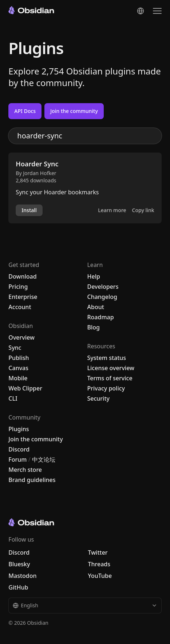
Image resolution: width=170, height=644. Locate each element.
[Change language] (141, 11)
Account (20, 307)
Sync (15, 348)
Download (22, 276)
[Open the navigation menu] (157, 11)
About (95, 307)
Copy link (143, 210)
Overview (21, 337)
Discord (19, 449)
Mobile (18, 378)
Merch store (25, 470)
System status (106, 358)
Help (93, 276)
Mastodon (22, 576)
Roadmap (100, 317)
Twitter (98, 552)
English (85, 605)
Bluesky (19, 564)
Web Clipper (25, 388)
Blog (93, 327)
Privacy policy (106, 388)
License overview (110, 368)
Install (29, 210)
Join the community (74, 111)
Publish (19, 358)
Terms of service (110, 378)
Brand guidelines (32, 480)
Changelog (102, 297)
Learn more (112, 210)
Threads (99, 564)
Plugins (19, 429)
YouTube (100, 576)
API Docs (25, 111)
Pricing (18, 287)
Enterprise (23, 297)
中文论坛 (44, 459)
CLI (13, 398)
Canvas (18, 368)
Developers (103, 287)
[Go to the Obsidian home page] (31, 10)
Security (98, 398)
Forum (17, 459)
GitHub (18, 587)
